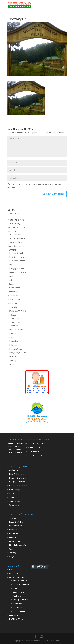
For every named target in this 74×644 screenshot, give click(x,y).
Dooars (12, 265)
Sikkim (12, 284)
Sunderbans (14, 292)
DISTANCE (12, 231)
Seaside (12, 356)
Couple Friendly (14, 224)
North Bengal (15, 276)
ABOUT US (14, 573)
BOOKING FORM (16, 619)
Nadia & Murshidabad (18, 272)
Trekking (13, 360)
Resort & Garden (16, 349)
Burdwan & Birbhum (18, 261)
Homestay (14, 341)
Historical (13, 337)
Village (12, 364)
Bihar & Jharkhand (17, 257)
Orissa (12, 280)
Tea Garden (12, 315)
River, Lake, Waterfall (18, 353)
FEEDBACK (14, 615)
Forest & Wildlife (16, 329)
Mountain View (13, 296)
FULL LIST (17, 588)
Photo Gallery (13, 214)
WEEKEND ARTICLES (16, 319)
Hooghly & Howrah (17, 268)
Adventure (13, 326)
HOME (12, 570)
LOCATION (12, 250)
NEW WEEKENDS (14, 299)
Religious (13, 345)
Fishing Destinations (16, 246)
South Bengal (15, 288)
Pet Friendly (12, 307)
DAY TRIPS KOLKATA (16, 228)
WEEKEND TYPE (14, 323)
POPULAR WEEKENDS (17, 311)
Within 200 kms (16, 242)
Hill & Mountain (16, 333)
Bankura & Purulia (17, 253)
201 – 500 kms (15, 234)
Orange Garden (14, 303)
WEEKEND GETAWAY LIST (20, 577)
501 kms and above (17, 238)
